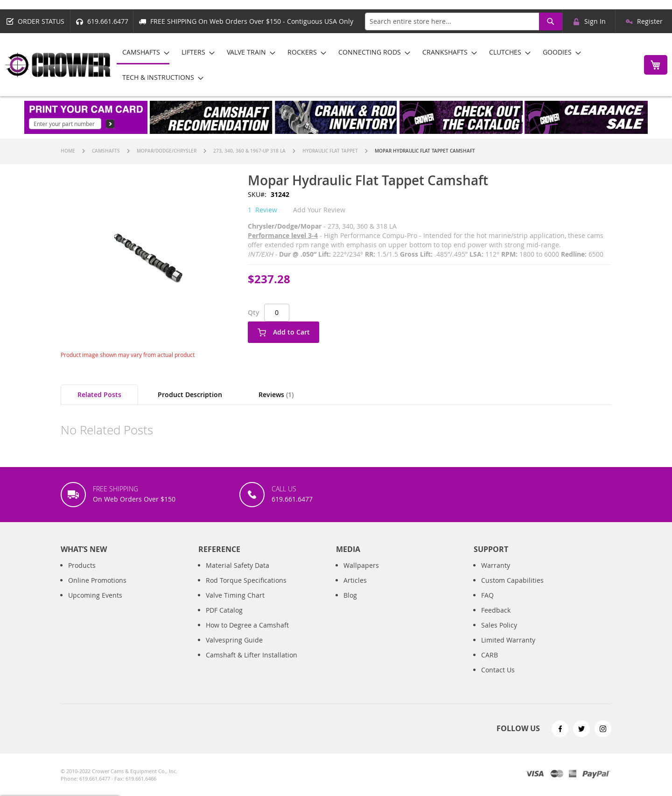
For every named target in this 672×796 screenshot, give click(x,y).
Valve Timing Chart (235, 604)
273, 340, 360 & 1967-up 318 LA (249, 151)
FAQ (487, 604)
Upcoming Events (95, 604)
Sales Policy (499, 634)
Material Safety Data (238, 575)
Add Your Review (319, 210)
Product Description (190, 395)
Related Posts (99, 395)
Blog (350, 604)
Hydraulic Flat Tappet (330, 151)
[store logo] (58, 65)
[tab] (99, 395)
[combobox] (464, 21)
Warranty (496, 575)
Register (650, 21)
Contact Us (498, 679)
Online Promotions (97, 590)
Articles (355, 590)
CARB (490, 664)
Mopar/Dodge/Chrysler (167, 151)
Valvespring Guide (234, 649)
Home (68, 151)
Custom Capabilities (512, 590)
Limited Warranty (508, 649)
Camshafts (106, 151)
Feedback (496, 619)
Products (82, 575)
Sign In (595, 21)
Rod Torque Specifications (246, 590)
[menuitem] (143, 53)
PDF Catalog (224, 619)
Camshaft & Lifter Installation (252, 664)
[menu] (375, 65)
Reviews (276, 395)
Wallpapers (361, 575)
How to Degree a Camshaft (247, 634)
